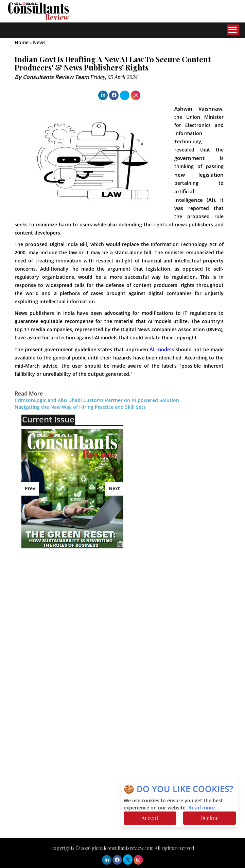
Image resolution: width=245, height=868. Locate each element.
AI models (163, 350)
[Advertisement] (81, 603)
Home (22, 43)
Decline (209, 818)
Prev (30, 489)
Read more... (204, 808)
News (39, 43)
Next (114, 489)
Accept (150, 818)
